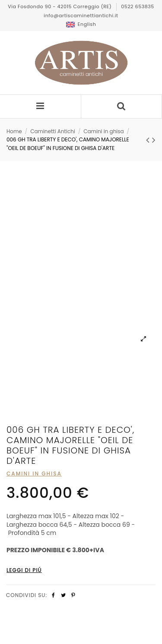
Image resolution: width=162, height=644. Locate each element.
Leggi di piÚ (24, 570)
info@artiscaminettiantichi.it (81, 16)
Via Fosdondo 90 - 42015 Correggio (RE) (60, 6)
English (81, 24)
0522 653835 (138, 6)
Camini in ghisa (34, 474)
